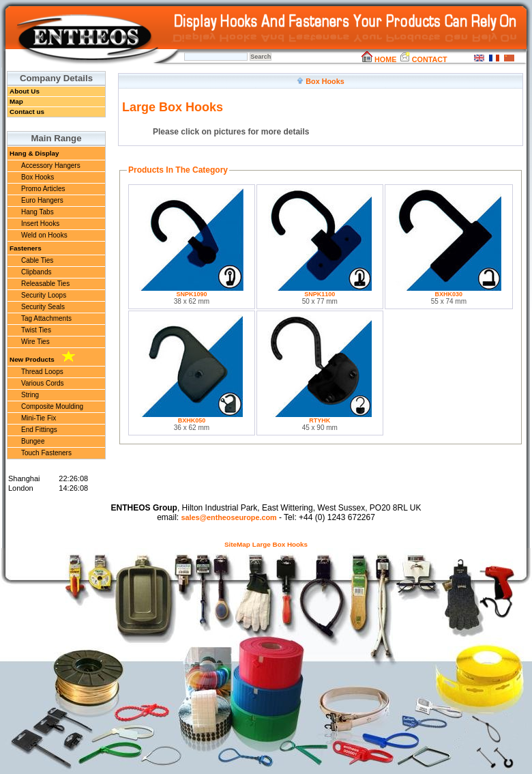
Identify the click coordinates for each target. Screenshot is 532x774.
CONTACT (423, 59)
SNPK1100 (320, 294)
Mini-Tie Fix (39, 418)
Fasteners (26, 248)
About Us (25, 91)
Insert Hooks (40, 224)
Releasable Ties (45, 284)
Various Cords (43, 383)
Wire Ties (35, 342)
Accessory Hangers (51, 166)
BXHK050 (192, 420)
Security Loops (44, 295)
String (30, 395)
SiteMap (237, 544)
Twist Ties (36, 330)
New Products (42, 357)
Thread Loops (42, 372)
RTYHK (320, 420)
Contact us (27, 112)
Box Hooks (38, 177)
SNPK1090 (191, 294)
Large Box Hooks (280, 544)
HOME (379, 59)
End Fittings (39, 430)
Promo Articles (43, 189)
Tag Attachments (46, 318)
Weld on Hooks (44, 235)
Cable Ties (37, 260)
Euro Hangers (42, 200)
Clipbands (36, 272)
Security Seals (43, 307)
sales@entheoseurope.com (228, 517)
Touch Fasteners (46, 453)
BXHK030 (449, 294)
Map (16, 101)
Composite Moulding (52, 406)
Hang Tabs (38, 212)
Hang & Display (34, 153)
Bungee (33, 441)
